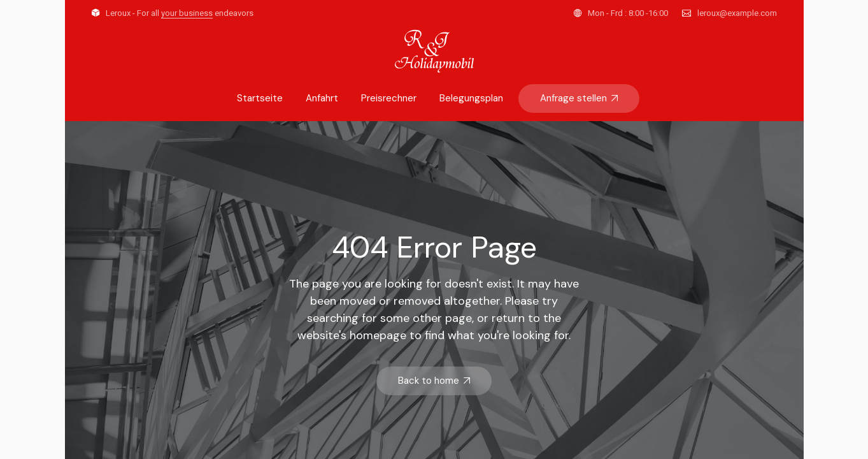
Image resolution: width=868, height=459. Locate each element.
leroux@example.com (737, 13)
